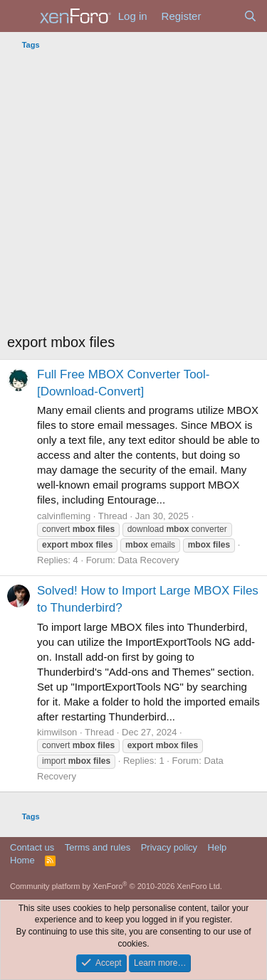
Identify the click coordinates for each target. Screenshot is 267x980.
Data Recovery (148, 560)
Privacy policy (169, 847)
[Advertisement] (133, 195)
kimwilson (57, 732)
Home (22, 860)
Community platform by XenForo (116, 886)
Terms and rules (98, 847)
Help (218, 847)
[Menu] (20, 16)
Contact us (32, 847)
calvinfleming (64, 516)
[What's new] (222, 16)
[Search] (250, 16)
